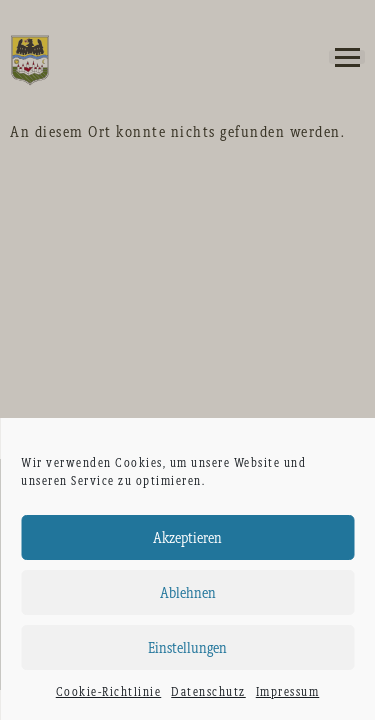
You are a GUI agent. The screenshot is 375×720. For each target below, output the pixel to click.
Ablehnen (188, 593)
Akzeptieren (187, 538)
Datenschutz (208, 692)
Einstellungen (187, 648)
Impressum (288, 692)
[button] (347, 57)
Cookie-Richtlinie (109, 692)
